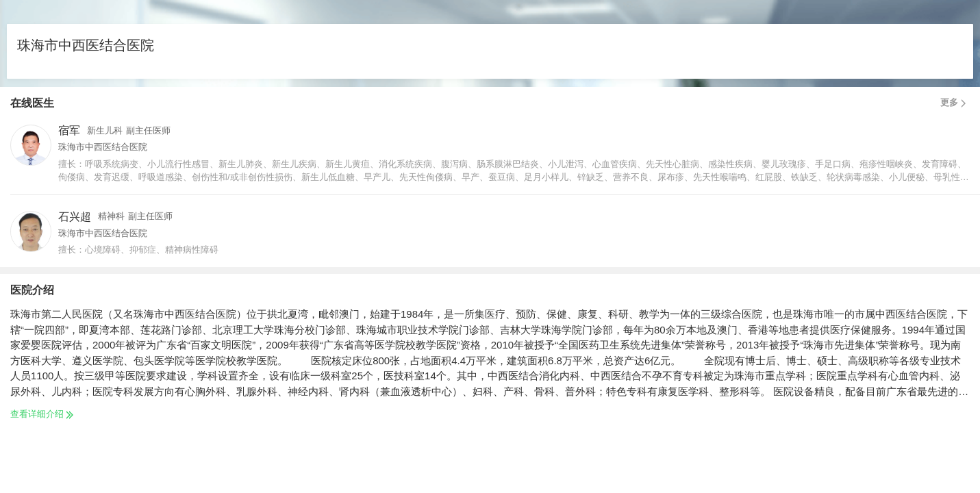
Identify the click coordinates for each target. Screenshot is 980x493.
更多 (955, 103)
